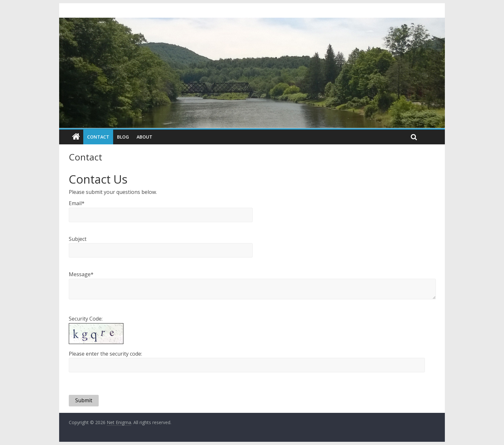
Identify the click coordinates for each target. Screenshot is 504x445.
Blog (123, 137)
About (144, 137)
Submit (84, 400)
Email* (77, 203)
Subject (78, 239)
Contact (98, 137)
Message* (81, 274)
